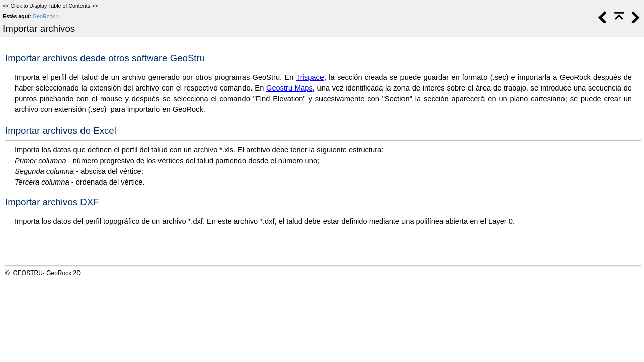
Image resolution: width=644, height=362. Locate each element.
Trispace (310, 77)
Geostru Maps (290, 88)
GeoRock (44, 16)
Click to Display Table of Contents (50, 6)
